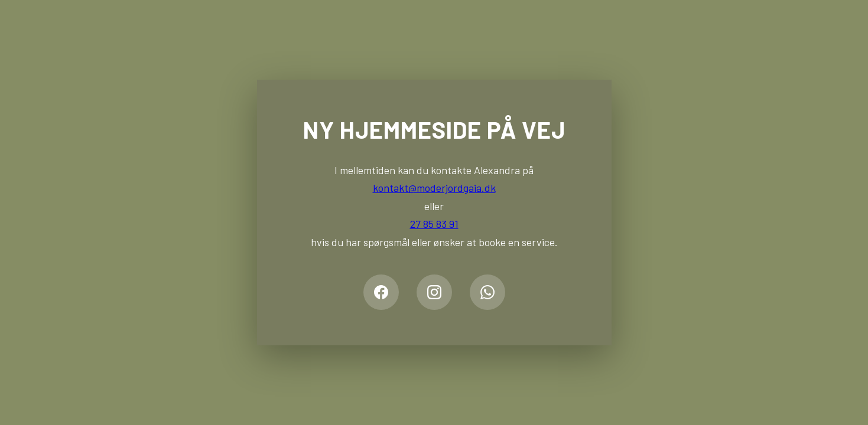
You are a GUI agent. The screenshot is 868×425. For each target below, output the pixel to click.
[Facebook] (381, 292)
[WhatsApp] (487, 292)
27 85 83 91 (434, 224)
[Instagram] (434, 292)
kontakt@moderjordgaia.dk (434, 188)
